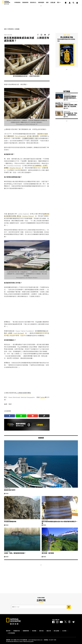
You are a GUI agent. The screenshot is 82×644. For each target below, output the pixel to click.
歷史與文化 (33, 3)
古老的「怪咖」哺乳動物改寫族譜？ (15, 553)
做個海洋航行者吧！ (10, 490)
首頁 (5, 29)
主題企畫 (53, 3)
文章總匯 (17, 29)
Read (66, 100)
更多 (59, 3)
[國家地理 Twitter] (65, 622)
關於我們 (8, 631)
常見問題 (34, 631)
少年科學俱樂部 (11, 633)
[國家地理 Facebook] (53, 622)
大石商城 (64, 631)
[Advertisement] (41, 16)
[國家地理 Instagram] (57, 622)
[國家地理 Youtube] (61, 622)
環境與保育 (25, 3)
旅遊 (47, 3)
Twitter (42, 397)
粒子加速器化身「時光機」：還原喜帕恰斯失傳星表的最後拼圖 (70, 115)
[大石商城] (77, 3)
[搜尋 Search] (73, 3)
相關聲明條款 (26, 631)
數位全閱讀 (56, 631)
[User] (70, 3)
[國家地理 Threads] (69, 622)
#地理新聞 (7, 411)
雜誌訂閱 (49, 631)
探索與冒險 (41, 3)
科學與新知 (17, 3)
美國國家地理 (17, 631)
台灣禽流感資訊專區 (24, 393)
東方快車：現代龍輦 (48, 553)
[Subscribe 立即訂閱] (69, 607)
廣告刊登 (41, 631)
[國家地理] (6, 4)
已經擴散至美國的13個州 (30, 138)
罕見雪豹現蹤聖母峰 (10, 522)
